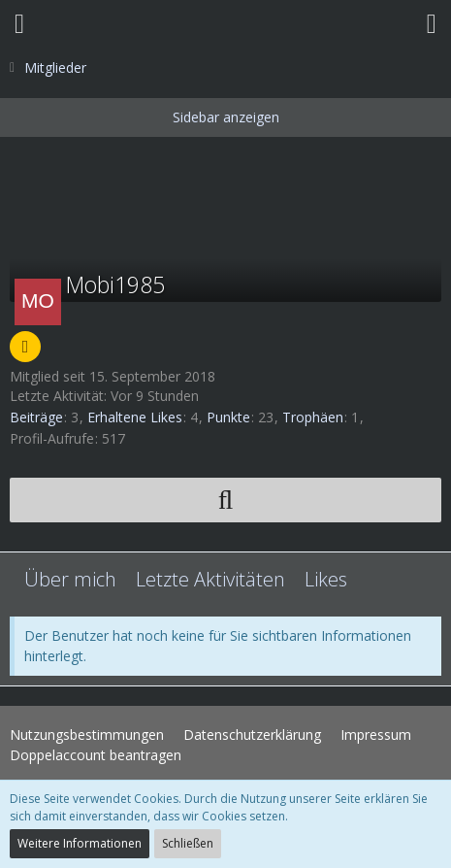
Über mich (70, 579)
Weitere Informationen (80, 843)
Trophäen (313, 417)
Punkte (228, 417)
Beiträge (36, 417)
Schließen (188, 843)
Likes (326, 579)
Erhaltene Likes (135, 417)
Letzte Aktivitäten (210, 579)
